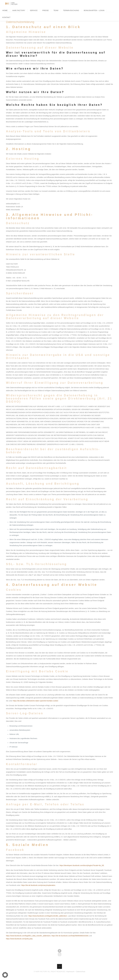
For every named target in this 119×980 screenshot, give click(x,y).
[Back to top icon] (59, 966)
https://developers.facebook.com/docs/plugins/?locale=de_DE (82, 865)
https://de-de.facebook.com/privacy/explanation (38, 885)
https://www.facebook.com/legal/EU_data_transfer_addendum (28, 936)
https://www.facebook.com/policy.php (19, 939)
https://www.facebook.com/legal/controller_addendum (48, 916)
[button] (5, 975)
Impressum (70, 972)
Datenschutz (81, 972)
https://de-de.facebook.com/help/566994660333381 (70, 936)
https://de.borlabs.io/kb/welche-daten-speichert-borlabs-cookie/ (36, 701)
